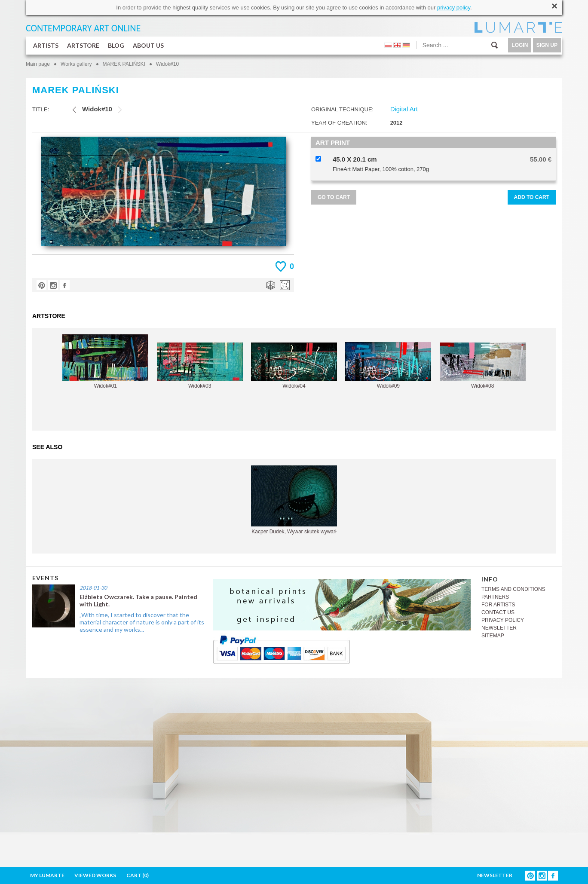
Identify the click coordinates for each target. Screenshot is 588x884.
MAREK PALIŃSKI (124, 64)
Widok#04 (294, 366)
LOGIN (520, 45)
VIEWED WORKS (95, 875)
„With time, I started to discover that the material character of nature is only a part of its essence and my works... (142, 622)
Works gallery (76, 64)
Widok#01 (105, 362)
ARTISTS (46, 45)
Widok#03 (200, 366)
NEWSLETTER (499, 628)
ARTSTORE (83, 45)
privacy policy (454, 8)
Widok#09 (388, 366)
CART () (138, 875)
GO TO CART (334, 197)
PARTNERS (495, 597)
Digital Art (404, 109)
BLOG (116, 45)
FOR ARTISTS (498, 605)
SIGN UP (547, 45)
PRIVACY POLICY (503, 620)
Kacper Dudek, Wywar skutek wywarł (294, 500)
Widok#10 (167, 64)
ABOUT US (148, 45)
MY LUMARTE (47, 875)
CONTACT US (498, 612)
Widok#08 (483, 366)
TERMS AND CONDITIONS (513, 589)
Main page (38, 64)
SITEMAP (493, 636)
